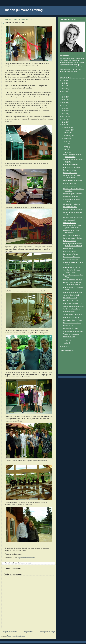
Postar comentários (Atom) (16, 636)
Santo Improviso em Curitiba (73, 238)
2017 (64, 105)
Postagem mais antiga (47, 632)
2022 (64, 92)
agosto (66, 138)
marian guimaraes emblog (24, 10)
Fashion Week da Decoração (73, 280)
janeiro (66, 343)
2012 (64, 119)
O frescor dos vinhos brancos (73, 210)
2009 (64, 347)
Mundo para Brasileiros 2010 (73, 303)
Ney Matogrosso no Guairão (73, 180)
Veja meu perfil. (72, 71)
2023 (64, 89)
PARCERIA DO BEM (70, 298)
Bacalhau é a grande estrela (73, 217)
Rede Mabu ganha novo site (73, 194)
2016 (64, 108)
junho (66, 144)
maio (65, 147)
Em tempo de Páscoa (70, 207)
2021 (64, 94)
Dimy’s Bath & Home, (70, 173)
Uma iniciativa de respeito (72, 235)
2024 (64, 86)
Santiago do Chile (69, 337)
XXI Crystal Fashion (70, 223)
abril (65, 150)
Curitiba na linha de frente (72, 309)
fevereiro (67, 340)
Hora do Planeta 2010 (70, 301)
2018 (64, 103)
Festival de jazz (68, 326)
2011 (64, 122)
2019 (64, 100)
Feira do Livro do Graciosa (72, 267)
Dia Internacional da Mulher (72, 323)
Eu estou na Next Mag (71, 328)
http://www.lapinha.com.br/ (26, 558)
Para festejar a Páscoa (71, 260)
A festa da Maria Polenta (71, 164)
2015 (64, 111)
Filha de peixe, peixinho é (72, 317)
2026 (64, 80)
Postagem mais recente (9, 632)
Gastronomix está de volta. (72, 196)
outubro (66, 133)
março (66, 152)
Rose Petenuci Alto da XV (72, 257)
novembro (67, 130)
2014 (64, 114)
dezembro (67, 127)
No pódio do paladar (70, 170)
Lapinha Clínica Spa (14, 22)
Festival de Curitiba (70, 251)
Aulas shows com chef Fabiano (74, 306)
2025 (64, 83)
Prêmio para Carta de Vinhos (73, 320)
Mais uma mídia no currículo (73, 292)
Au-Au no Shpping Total (71, 295)
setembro (67, 136)
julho (65, 141)
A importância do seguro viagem (74, 331)
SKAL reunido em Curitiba (72, 204)
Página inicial (29, 632)
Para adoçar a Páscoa (71, 254)
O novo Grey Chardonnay (72, 167)
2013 (64, 117)
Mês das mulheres (69, 312)
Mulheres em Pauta (70, 241)
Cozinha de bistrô (69, 220)
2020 (64, 97)
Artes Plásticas (68, 248)
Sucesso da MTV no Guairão (73, 315)
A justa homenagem (70, 186)
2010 (64, 125)
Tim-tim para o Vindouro (71, 334)
